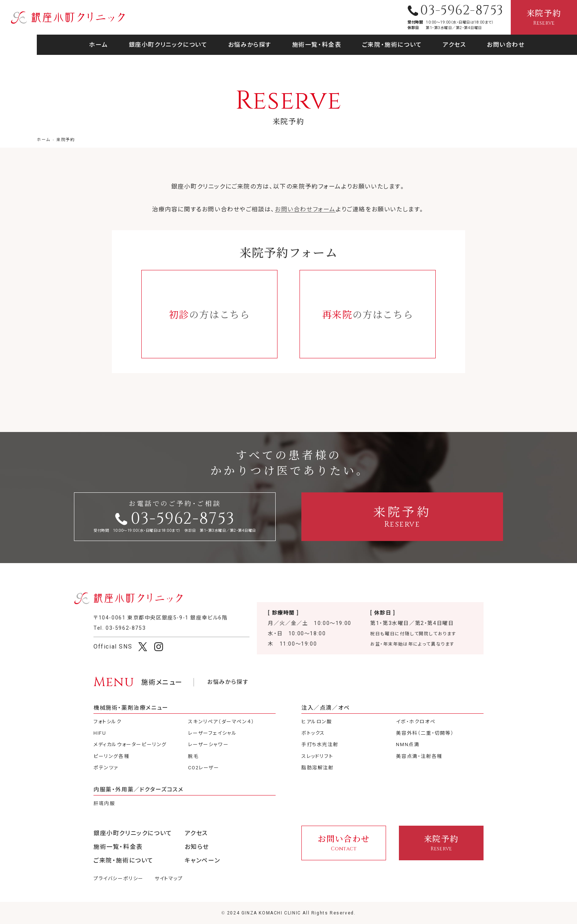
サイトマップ (169, 879)
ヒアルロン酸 (317, 722)
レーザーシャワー (208, 744)
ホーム (98, 45)
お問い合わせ (506, 45)
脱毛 (193, 756)
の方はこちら (210, 314)
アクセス (454, 45)
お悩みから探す (250, 45)
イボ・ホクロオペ (416, 722)
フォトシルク (108, 722)
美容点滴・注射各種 (419, 756)
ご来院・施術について (392, 45)
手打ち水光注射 (320, 744)
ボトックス (313, 733)
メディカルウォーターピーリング (130, 744)
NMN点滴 (408, 744)
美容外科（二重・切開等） (425, 733)
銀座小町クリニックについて (168, 45)
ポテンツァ (106, 768)
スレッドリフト (317, 756)
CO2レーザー (203, 768)
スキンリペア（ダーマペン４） (221, 722)
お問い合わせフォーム (305, 209)
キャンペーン (203, 860)
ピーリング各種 (111, 756)
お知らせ (197, 847)
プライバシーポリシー (118, 879)
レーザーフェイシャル (212, 733)
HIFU (100, 733)
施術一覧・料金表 (317, 45)
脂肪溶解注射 (318, 768)
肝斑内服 (104, 803)
